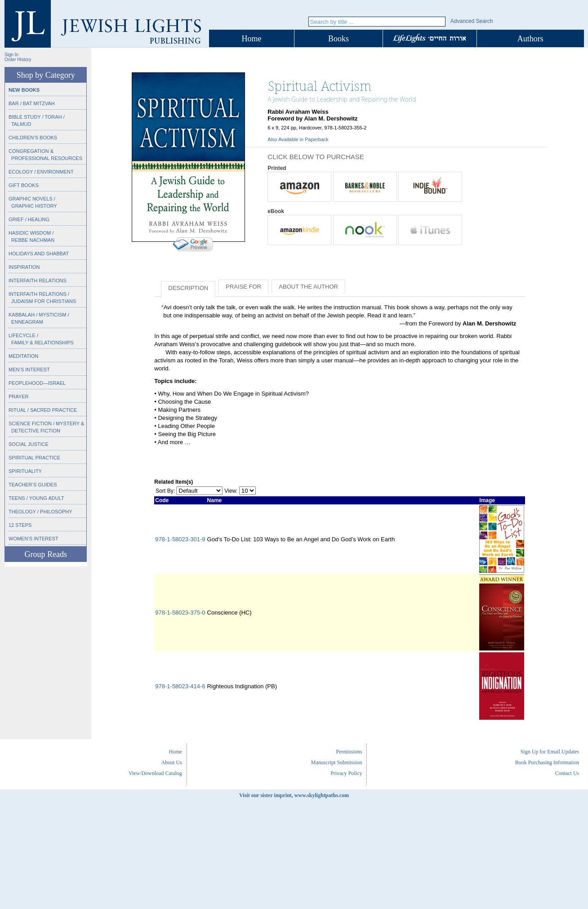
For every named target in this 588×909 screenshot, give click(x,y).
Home (252, 39)
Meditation (23, 356)
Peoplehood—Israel (37, 383)
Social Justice (29, 444)
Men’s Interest (29, 370)
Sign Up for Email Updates (550, 752)
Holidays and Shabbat (39, 254)
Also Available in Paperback (298, 139)
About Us (172, 762)
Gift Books (24, 185)
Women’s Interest (33, 539)
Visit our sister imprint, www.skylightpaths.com (294, 795)
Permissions (349, 752)
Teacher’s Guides (33, 485)
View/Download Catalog (155, 773)
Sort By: (165, 491)
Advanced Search (472, 21)
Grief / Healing (29, 219)
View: (231, 491)
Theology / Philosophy (40, 512)
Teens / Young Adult (36, 498)
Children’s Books (33, 138)
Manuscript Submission (337, 762)
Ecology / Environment (41, 172)
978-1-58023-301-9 (180, 539)
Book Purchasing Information (547, 762)
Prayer (18, 397)
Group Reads (45, 554)
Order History (18, 60)
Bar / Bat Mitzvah (32, 103)
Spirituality (25, 471)
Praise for (243, 287)
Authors (530, 39)
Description (188, 288)
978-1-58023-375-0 (180, 613)
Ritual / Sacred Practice (43, 410)
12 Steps (20, 525)
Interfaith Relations (38, 281)
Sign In (11, 55)
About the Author (308, 287)
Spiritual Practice (34, 458)
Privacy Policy (346, 773)
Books (339, 39)
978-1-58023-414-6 (180, 686)
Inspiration (24, 267)
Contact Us (567, 773)
